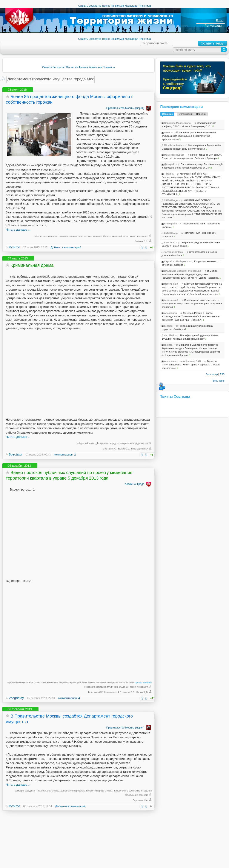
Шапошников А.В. (113, 692)
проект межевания (139, 687)
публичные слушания (118, 687)
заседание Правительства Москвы (42, 791)
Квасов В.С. (129, 692)
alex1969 (169, 335)
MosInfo (14, 247)
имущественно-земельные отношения (133, 791)
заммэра (19, 791)
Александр (170, 313)
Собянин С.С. (141, 242)
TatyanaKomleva (173, 252)
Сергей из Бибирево (176, 261)
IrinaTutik (169, 242)
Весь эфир (212, 374)
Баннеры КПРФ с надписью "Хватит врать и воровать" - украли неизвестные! (191, 365)
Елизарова (170, 224)
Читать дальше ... (18, 230)
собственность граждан (46, 236)
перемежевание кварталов (20, 683)
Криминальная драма (32, 265)
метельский (171, 284)
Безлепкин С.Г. (95, 692)
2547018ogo (171, 200)
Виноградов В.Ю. (140, 449)
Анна (167, 132)
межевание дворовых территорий (64, 683)
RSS (222, 374)
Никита (168, 345)
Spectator (15, 454)
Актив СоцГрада (139, 484)
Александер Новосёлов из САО (182, 361)
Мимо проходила (174, 155)
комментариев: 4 (69, 698)
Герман (168, 326)
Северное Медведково (177, 123)
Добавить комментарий (66, 247)
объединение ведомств (137, 795)
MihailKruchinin (173, 145)
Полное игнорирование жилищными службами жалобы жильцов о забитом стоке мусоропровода (189, 136)
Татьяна (169, 174)
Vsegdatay (16, 698)
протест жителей (143, 683)
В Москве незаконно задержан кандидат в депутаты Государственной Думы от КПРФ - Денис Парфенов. (190, 274)
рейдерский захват (86, 443)
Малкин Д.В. (142, 692)
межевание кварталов (95, 687)
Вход (220, 20)
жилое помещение (139, 236)
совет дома (40, 683)
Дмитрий (169, 164)
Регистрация (214, 25)
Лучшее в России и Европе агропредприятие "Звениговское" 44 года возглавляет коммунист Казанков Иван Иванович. (191, 316)
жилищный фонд (120, 236)
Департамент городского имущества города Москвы (85, 236)
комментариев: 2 (65, 455)
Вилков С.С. (124, 449)
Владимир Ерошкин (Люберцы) (182, 271)
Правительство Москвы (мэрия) (129, 108)
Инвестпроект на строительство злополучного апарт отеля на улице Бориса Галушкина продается (192, 304)
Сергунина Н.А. (141, 800)
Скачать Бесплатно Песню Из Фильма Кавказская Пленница (114, 6)
